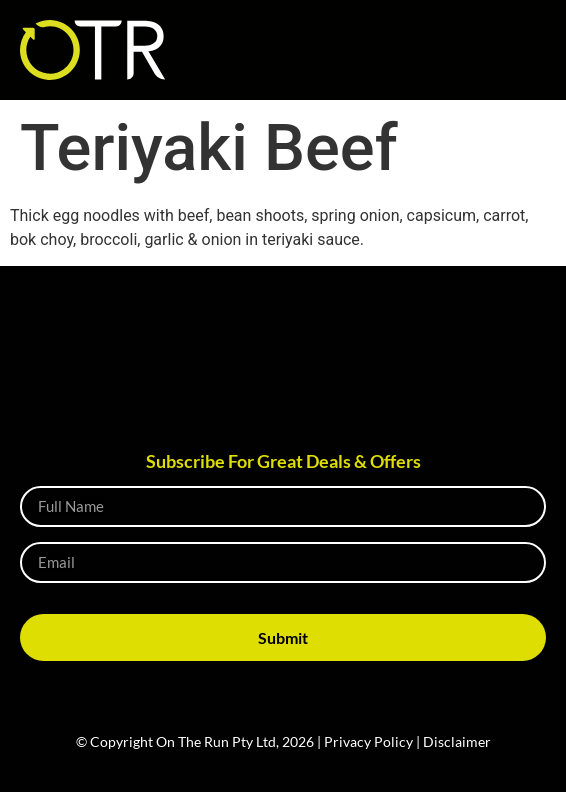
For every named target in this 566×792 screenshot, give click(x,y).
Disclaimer (457, 741)
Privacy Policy (368, 741)
